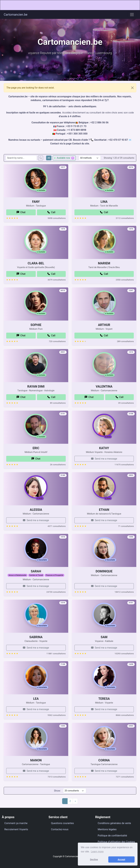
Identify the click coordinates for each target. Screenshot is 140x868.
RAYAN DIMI (36, 391)
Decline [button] (94, 859)
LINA (104, 214)
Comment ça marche (16, 823)
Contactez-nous (60, 829)
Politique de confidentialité (112, 836)
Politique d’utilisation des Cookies (116, 842)
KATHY (104, 453)
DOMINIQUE (104, 583)
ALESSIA (36, 522)
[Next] (75, 801)
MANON (36, 765)
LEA (36, 711)
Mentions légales (107, 829)
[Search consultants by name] (21, 158)
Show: (57, 791)
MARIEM (104, 268)
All (49, 158)
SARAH (36, 576)
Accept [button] (121, 859)
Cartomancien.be (16, 15)
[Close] (132, 88)
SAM (104, 642)
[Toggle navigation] (132, 15)
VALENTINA (104, 399)
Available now (64, 158)
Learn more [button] (97, 852)
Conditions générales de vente (114, 823)
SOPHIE (36, 337)
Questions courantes (62, 823)
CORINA (104, 772)
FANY (36, 206)
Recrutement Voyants (16, 829)
